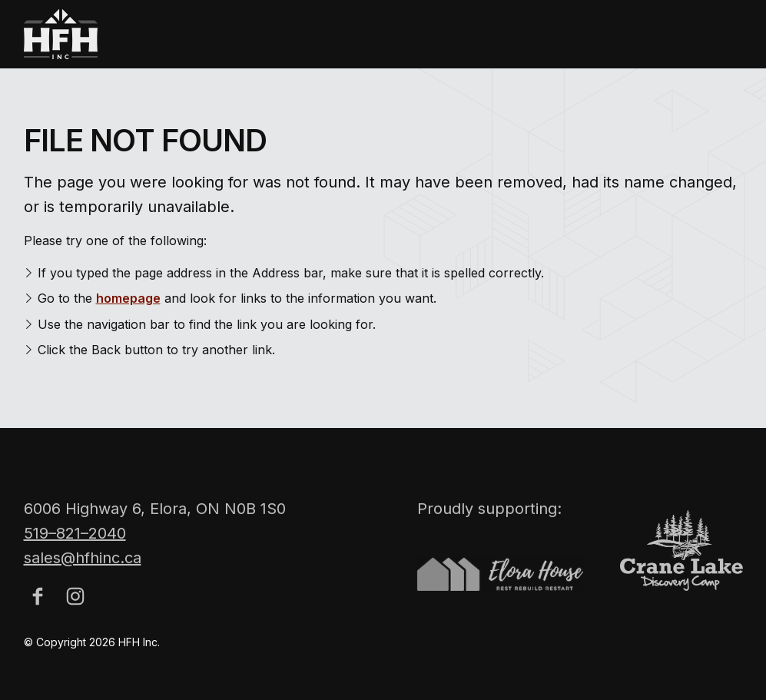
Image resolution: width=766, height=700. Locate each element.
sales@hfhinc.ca (83, 565)
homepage (128, 298)
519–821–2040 (75, 540)
